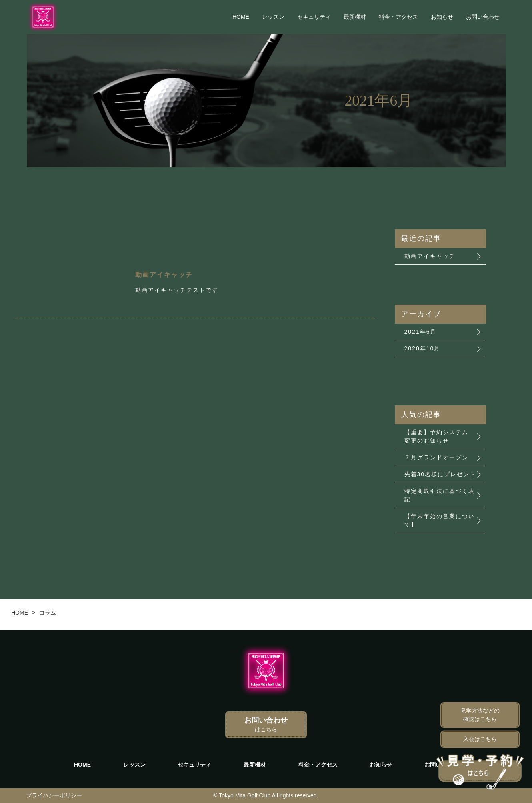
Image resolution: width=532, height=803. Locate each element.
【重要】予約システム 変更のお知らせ (436, 436)
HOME (241, 17)
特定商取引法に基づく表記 (440, 495)
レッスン (273, 17)
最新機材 (355, 17)
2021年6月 (421, 332)
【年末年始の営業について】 (440, 520)
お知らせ (442, 17)
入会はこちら (480, 739)
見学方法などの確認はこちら (480, 715)
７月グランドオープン (436, 457)
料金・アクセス (398, 17)
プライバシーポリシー (54, 795)
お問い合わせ (483, 17)
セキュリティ (314, 17)
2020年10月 (423, 348)
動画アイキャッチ (430, 256)
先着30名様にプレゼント (440, 474)
